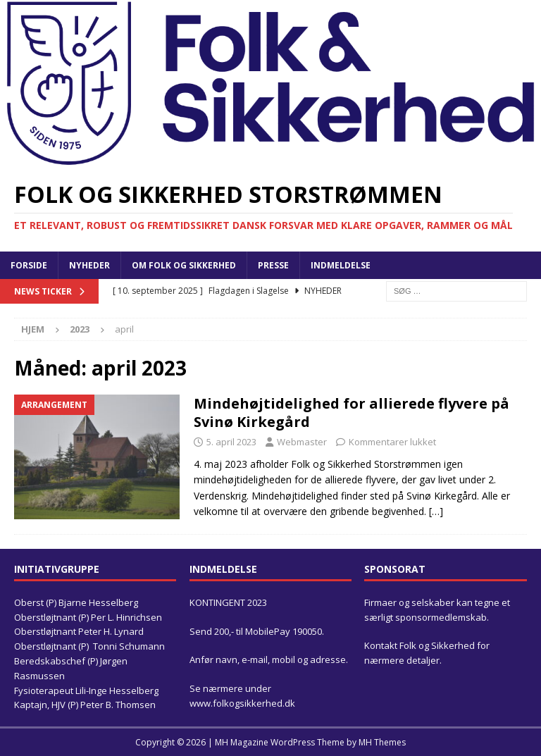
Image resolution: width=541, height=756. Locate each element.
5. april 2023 (231, 442)
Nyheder (89, 265)
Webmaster (302, 442)
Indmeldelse (341, 265)
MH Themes (382, 742)
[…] (436, 511)
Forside (29, 265)
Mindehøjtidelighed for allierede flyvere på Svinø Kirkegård (352, 413)
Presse (273, 265)
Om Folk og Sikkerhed (184, 265)
